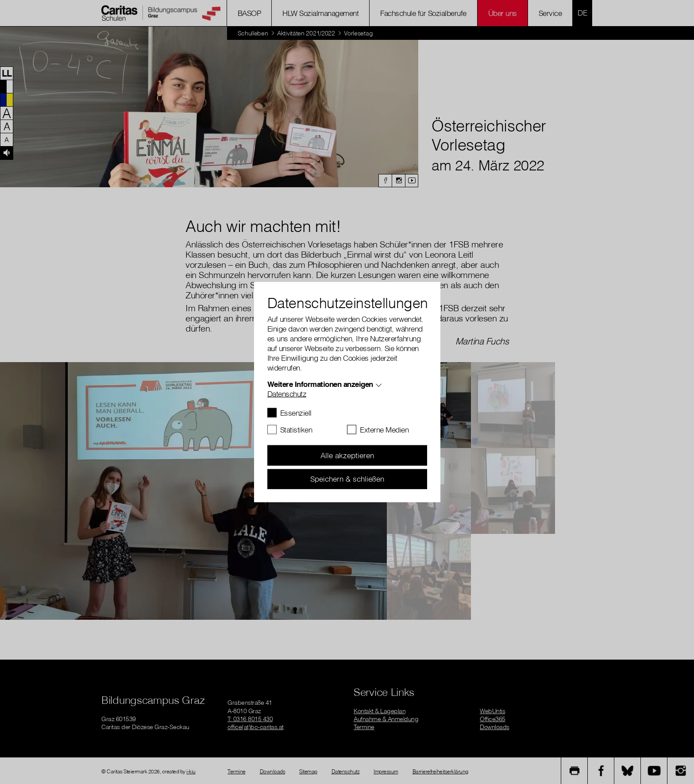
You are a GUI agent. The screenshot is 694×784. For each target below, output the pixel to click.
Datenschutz (287, 394)
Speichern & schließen (347, 479)
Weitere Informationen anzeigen (320, 384)
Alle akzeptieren (347, 455)
